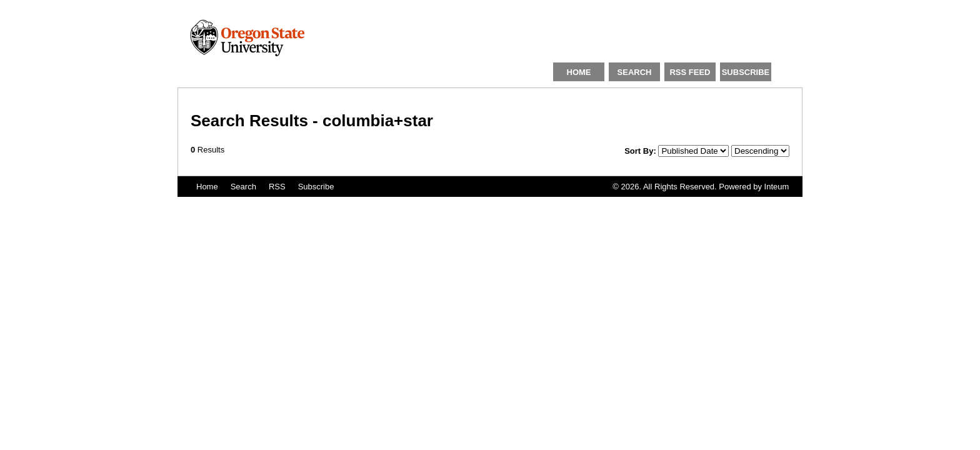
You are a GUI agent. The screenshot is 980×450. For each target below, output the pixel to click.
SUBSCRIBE (746, 72)
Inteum (777, 187)
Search (243, 187)
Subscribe (316, 187)
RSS (277, 187)
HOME (579, 72)
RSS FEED (690, 72)
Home (207, 187)
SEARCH (635, 72)
